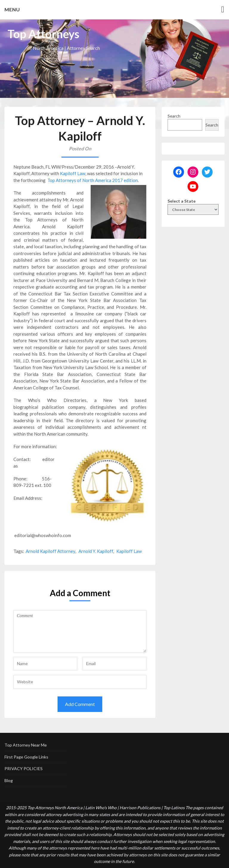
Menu (12, 9)
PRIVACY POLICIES (24, 768)
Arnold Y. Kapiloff (96, 551)
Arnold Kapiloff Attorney (50, 551)
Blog (9, 780)
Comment (80, 631)
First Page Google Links (26, 757)
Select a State (182, 201)
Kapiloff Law (73, 173)
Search (174, 116)
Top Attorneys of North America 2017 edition (93, 180)
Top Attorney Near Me (26, 745)
